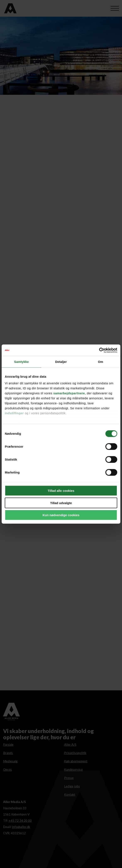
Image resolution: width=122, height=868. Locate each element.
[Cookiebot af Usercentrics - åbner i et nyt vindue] (99, 350)
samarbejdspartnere (69, 393)
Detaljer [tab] (61, 362)
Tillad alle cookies (61, 491)
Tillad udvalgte (61, 503)
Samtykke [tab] (21, 362)
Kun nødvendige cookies (61, 515)
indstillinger (14, 413)
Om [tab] (101, 362)
